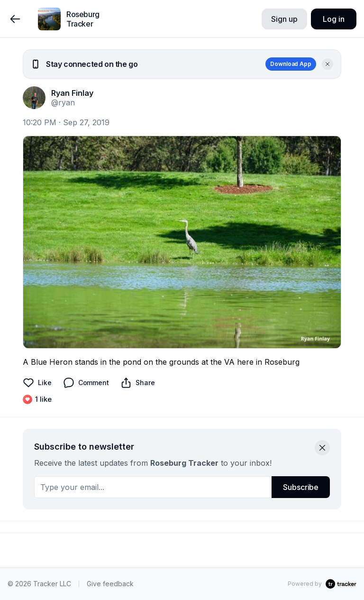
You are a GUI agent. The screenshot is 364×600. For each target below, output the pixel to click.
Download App (291, 64)
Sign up (284, 19)
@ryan (63, 102)
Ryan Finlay (72, 93)
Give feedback (110, 584)
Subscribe (301, 487)
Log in (333, 19)
